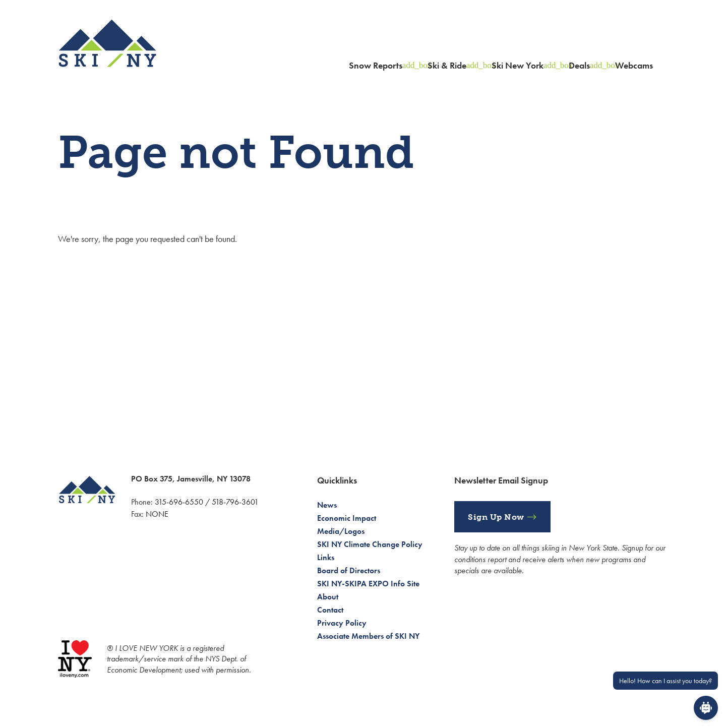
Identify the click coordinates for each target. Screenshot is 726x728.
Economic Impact (347, 518)
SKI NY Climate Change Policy (370, 544)
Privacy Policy (342, 623)
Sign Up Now (496, 517)
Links (326, 557)
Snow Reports (376, 65)
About (328, 597)
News (327, 505)
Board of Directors (349, 570)
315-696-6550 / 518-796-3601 (207, 502)
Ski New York (518, 65)
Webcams (634, 65)
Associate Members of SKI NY (368, 636)
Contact (330, 610)
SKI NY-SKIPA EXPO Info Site (368, 584)
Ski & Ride (447, 65)
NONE (157, 514)
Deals (579, 65)
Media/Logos (341, 531)
